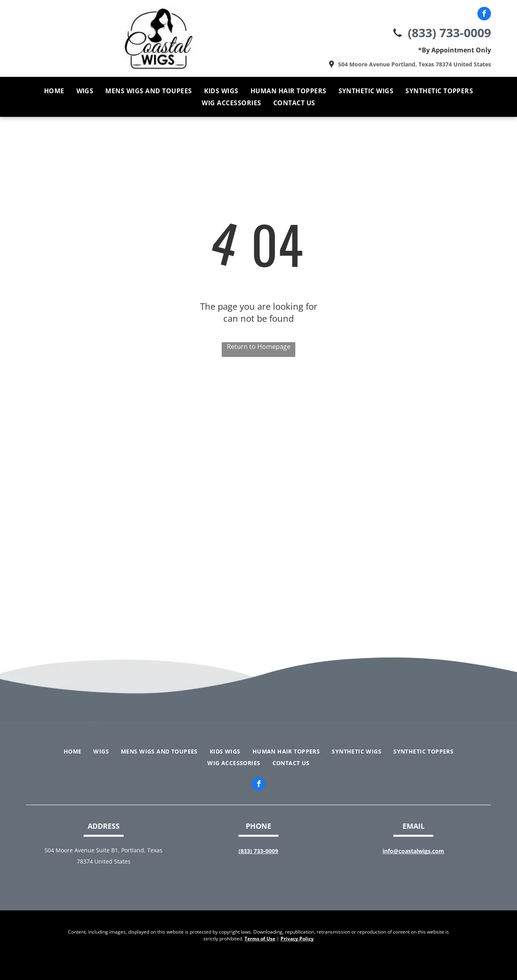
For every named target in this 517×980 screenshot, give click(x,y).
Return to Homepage (259, 347)
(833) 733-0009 (449, 33)
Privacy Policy (297, 939)
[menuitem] (54, 91)
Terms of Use (260, 939)
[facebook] (484, 15)
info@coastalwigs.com (413, 851)
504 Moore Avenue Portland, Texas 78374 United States (415, 64)
